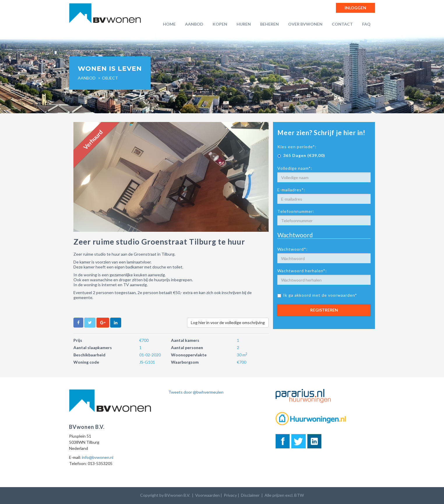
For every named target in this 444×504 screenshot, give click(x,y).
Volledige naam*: (295, 168)
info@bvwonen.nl (98, 457)
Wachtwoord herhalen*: (302, 271)
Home (169, 24)
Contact (342, 24)
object (110, 78)
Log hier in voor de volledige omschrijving (228, 322)
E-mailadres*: (291, 190)
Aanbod (194, 24)
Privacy (230, 495)
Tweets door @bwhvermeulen (196, 392)
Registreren (324, 310)
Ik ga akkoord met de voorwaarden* (317, 295)
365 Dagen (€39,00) (301, 155)
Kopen (220, 24)
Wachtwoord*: (293, 249)
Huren (244, 24)
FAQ (366, 24)
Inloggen (355, 8)
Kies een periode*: (297, 147)
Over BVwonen (305, 24)
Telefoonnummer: (296, 211)
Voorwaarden (207, 495)
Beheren (269, 24)
